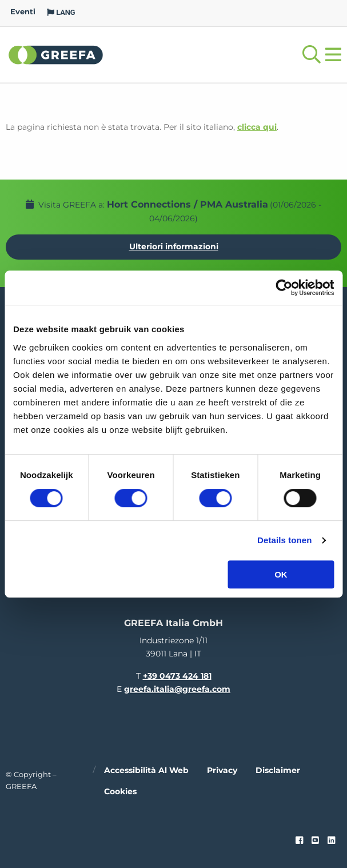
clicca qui (257, 127)
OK (281, 574)
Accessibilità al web (146, 770)
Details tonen (284, 540)
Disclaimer (278, 770)
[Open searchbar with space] (312, 55)
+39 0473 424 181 (177, 676)
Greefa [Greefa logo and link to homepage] (56, 54)
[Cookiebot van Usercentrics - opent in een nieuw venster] (284, 288)
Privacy (222, 770)
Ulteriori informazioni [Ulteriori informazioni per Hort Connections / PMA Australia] (174, 246)
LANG (61, 12)
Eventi (23, 12)
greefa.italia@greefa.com (177, 689)
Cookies (120, 791)
